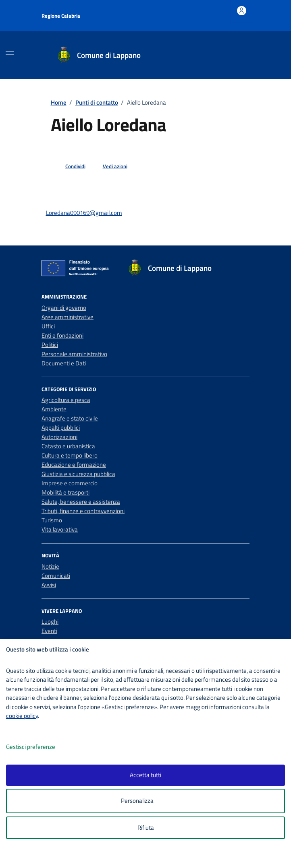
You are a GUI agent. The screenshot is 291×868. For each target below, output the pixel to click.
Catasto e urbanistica (68, 446)
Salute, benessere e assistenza (81, 502)
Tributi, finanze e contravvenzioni (83, 511)
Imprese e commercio (70, 483)
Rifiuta (146, 828)
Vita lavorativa (60, 529)
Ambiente (54, 409)
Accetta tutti (145, 775)
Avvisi (49, 585)
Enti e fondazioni (62, 335)
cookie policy (22, 716)
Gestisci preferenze (39, 747)
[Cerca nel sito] (241, 55)
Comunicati (56, 576)
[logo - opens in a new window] (149, 857)
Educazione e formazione (74, 465)
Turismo (52, 520)
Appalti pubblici (61, 428)
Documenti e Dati (64, 363)
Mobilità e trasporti (65, 492)
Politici (50, 345)
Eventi (49, 631)
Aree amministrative (68, 317)
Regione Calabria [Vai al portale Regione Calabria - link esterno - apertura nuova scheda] (61, 16)
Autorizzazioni (59, 437)
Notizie (50, 566)
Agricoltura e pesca (66, 400)
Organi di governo (64, 308)
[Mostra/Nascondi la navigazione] (10, 54)
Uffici (48, 326)
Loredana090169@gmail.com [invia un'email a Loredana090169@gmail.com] (84, 213)
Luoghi (50, 622)
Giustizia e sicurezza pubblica (78, 474)
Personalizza (146, 801)
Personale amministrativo (74, 354)
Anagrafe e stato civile (70, 418)
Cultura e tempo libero (70, 455)
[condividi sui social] (69, 167)
